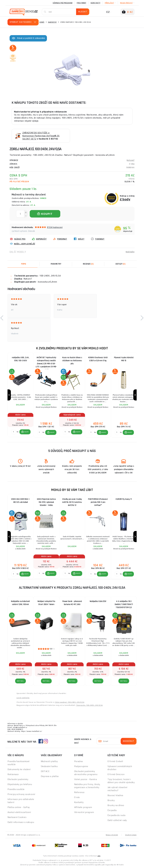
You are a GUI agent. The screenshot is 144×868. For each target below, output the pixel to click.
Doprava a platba (50, 776)
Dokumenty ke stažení (19, 769)
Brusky (111, 800)
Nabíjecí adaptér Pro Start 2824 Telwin (46, 603)
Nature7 (131, 160)
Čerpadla (112, 810)
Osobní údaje (131, 835)
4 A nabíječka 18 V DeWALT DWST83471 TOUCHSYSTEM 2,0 (124, 604)
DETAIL (20, 681)
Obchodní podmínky (18, 779)
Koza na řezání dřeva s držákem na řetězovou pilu (72, 361)
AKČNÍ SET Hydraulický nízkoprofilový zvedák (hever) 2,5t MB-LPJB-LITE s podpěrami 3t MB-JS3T (46, 361)
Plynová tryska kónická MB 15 (124, 359)
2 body (125, 199)
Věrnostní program (62, 3)
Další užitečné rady (117, 820)
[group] (20, 395)
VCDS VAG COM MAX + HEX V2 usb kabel (20, 501)
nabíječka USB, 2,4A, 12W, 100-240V (20, 359)
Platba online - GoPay (19, 807)
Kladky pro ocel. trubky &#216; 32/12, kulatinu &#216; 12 (72, 502)
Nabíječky (52, 22)
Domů (42, 22)
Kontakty (96, 3)
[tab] (88, 264)
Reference (79, 792)
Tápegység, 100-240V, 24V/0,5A (89, 705)
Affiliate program (83, 807)
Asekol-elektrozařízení (19, 812)
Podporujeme (81, 766)
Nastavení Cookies (17, 817)
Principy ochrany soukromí (21, 794)
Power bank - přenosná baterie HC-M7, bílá (72, 603)
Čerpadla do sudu (117, 815)
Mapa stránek (112, 835)
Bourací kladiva (115, 795)
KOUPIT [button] (26, 432)
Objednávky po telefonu (20, 784)
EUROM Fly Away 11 (124, 499)
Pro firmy (81, 3)
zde (99, 856)
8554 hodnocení (55, 227)
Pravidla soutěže (16, 789)
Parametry (56, 264)
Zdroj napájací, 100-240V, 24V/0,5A (70, 702)
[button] (2, 318)
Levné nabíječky (23, 698)
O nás (77, 797)
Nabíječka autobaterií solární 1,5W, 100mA (20, 603)
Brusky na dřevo (116, 805)
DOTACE (45, 771)
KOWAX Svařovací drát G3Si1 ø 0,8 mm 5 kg (98, 359)
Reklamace (13, 774)
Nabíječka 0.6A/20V (98, 601)
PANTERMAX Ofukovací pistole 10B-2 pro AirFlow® (98, 502)
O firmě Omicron (116, 774)
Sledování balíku (49, 766)
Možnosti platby (49, 761)
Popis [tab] (24, 264)
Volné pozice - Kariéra (86, 779)
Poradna (78, 761)
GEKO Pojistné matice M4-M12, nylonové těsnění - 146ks (46, 502)
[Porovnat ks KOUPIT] (14, 432)
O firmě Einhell (115, 761)
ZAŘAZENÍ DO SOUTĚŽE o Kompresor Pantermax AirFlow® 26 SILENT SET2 (41, 136)
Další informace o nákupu (21, 822)
